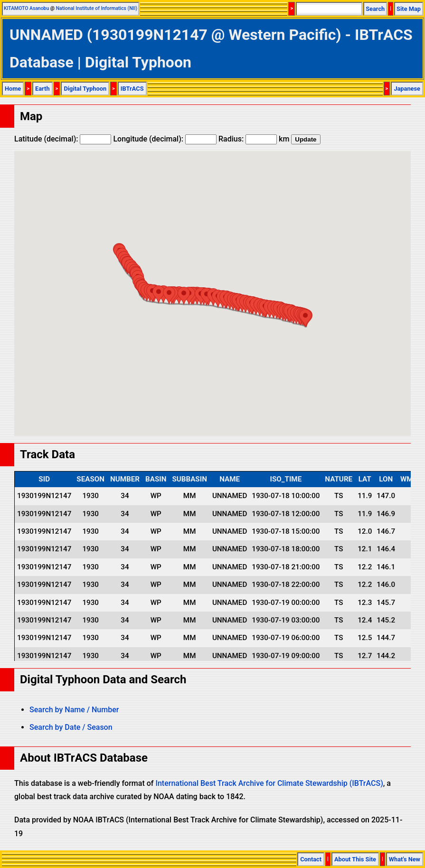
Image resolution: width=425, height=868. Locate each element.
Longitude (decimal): (165, 139)
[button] (305, 318)
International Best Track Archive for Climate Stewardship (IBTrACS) (269, 783)
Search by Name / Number (74, 710)
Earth (42, 89)
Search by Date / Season (71, 727)
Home (13, 89)
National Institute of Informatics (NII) (97, 8)
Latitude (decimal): (63, 139)
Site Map (409, 9)
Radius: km (254, 139)
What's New (405, 859)
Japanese (407, 89)
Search (375, 9)
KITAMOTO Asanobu (26, 8)
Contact (311, 859)
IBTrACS (132, 89)
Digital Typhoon (85, 89)
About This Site (355, 859)
